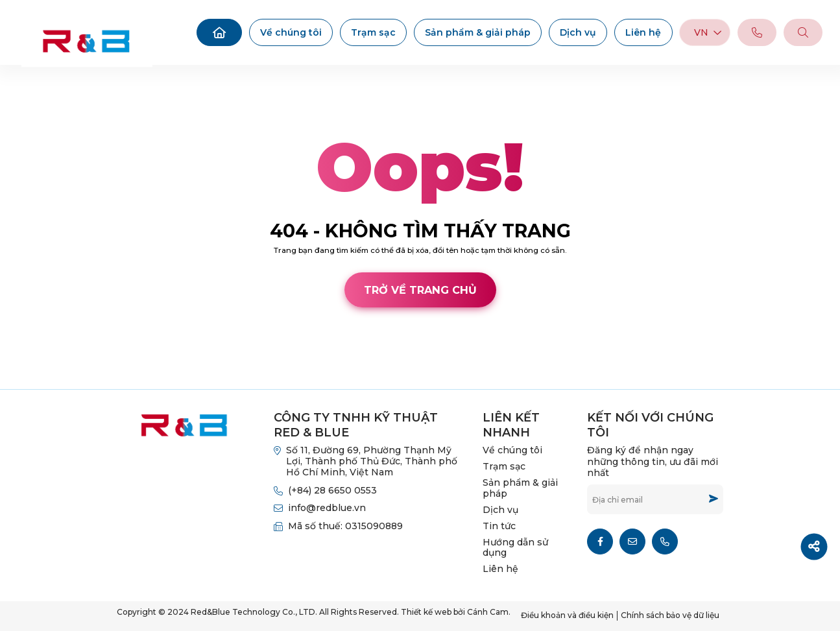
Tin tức (499, 526)
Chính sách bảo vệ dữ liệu (670, 615)
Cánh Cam (95, 377)
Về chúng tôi (291, 32)
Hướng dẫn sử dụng (515, 548)
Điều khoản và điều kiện (567, 615)
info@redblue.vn (327, 508)
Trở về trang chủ (420, 290)
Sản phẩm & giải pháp (478, 32)
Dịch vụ (578, 32)
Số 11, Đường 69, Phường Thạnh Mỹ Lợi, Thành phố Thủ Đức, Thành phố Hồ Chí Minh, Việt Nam (372, 461)
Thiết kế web (28, 377)
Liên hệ (643, 32)
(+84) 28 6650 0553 (332, 490)
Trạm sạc (373, 32)
